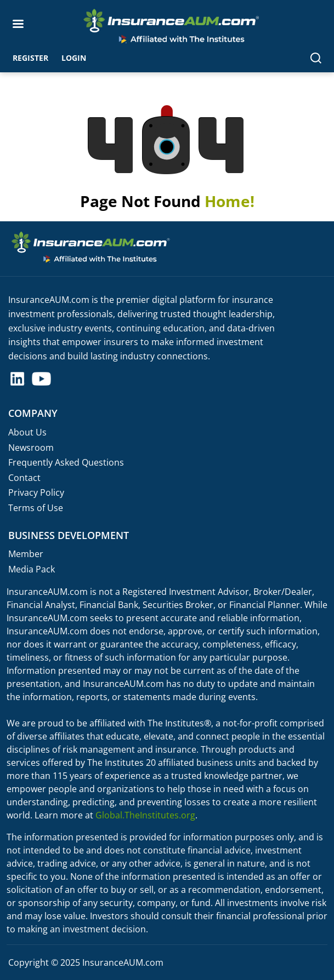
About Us (27, 432)
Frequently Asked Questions (66, 462)
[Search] (316, 58)
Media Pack (32, 569)
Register (30, 58)
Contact (24, 478)
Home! (230, 201)
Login (74, 58)
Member (26, 554)
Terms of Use (36, 508)
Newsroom (31, 448)
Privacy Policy (36, 492)
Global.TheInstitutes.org (145, 815)
